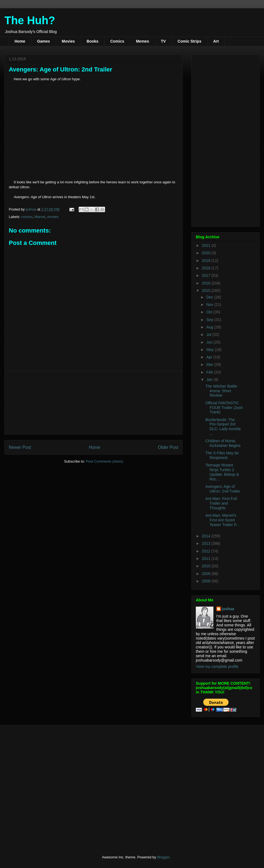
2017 (207, 275)
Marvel (40, 217)
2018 (207, 268)
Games (44, 41)
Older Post (168, 447)
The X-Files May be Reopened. (222, 455)
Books (93, 41)
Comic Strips (189, 41)
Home (20, 41)
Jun (210, 342)
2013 (207, 543)
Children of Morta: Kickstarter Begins (223, 443)
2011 (207, 559)
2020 (207, 253)
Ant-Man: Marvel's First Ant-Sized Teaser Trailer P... (222, 520)
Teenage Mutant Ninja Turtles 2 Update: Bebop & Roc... (222, 472)
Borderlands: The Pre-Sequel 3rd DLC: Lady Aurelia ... (223, 427)
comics (27, 217)
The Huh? (30, 20)
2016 (207, 283)
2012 (207, 551)
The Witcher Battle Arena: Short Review (221, 391)
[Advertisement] (94, 403)
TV (163, 41)
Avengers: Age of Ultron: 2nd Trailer (223, 489)
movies (53, 217)
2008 (207, 581)
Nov (210, 305)
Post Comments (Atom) (104, 461)
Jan (210, 380)
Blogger (163, 857)
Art (216, 41)
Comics (117, 41)
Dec (210, 297)
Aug (210, 327)
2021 (207, 245)
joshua (228, 609)
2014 (207, 536)
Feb (210, 372)
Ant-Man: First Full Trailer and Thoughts (221, 503)
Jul (209, 335)
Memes (142, 41)
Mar (210, 364)
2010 (207, 566)
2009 (207, 574)
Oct (210, 312)
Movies (68, 41)
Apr (210, 357)
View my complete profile (217, 667)
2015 (207, 291)
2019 (207, 261)
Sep (210, 320)
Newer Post (20, 447)
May (210, 350)
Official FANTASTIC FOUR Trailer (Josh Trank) (224, 408)
